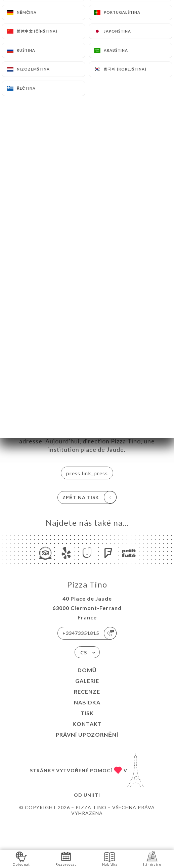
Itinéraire (152, 858)
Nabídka (87, 702)
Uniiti (92, 795)
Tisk (87, 713)
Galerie (87, 681)
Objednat (21, 858)
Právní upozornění (87, 734)
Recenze (87, 691)
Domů (87, 670)
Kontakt (87, 724)
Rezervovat (66, 858)
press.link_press (87, 473)
